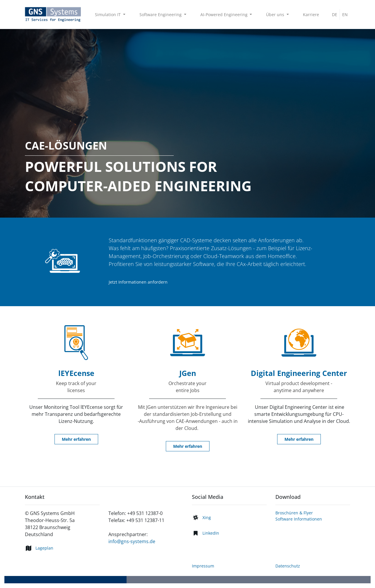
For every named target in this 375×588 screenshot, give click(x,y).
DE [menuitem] (335, 15)
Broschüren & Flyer (294, 513)
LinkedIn (211, 533)
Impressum (203, 566)
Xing (207, 517)
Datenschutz (288, 566)
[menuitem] (311, 15)
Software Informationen (299, 519)
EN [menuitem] (345, 15)
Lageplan (44, 548)
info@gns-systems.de (132, 541)
